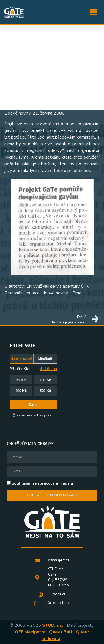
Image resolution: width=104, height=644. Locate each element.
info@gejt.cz (58, 560)
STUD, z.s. (53, 625)
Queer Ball (61, 632)
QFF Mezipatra (30, 632)
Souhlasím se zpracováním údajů (42, 483)
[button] (94, 12)
